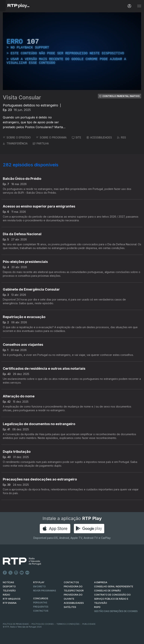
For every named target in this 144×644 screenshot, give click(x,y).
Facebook (5, 573)
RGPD (97, 607)
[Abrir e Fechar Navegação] (139, 6)
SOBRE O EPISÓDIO (17, 137)
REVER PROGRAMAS (45, 591)
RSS (122, 137)
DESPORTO (9, 586)
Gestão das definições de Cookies (116, 611)
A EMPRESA (101, 582)
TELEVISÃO (9, 591)
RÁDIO (6, 595)
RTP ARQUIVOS (12, 599)
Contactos (41, 611)
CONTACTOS (71, 582)
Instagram (16, 573)
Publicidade (89, 624)
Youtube (22, 573)
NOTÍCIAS (8, 582)
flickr (27, 573)
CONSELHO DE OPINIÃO (108, 591)
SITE (76, 137)
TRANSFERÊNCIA (15, 143)
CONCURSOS (41, 598)
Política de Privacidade (16, 624)
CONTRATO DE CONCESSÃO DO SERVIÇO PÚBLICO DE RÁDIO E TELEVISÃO (112, 599)
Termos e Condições (68, 624)
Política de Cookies (43, 624)
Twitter (10, 573)
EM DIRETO (39, 586)
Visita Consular (22, 97)
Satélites (70, 607)
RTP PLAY (39, 582)
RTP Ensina (10, 603)
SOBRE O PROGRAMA (51, 137)
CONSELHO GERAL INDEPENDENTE (114, 586)
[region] (72, 51)
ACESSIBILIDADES (99, 137)
